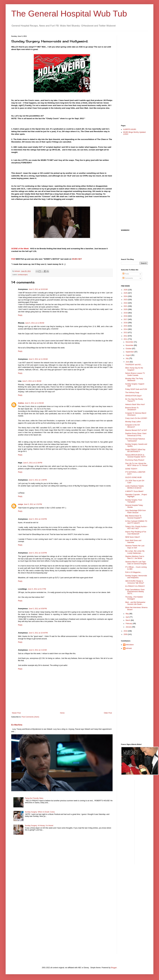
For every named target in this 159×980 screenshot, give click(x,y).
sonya (20, 504)
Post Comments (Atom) (30, 717)
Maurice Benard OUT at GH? (136, 430)
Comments (128, 278)
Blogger (114, 968)
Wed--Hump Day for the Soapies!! (134, 369)
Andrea (21, 403)
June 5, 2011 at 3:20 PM (38, 553)
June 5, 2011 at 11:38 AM (32, 381)
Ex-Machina (17, 725)
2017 (126, 319)
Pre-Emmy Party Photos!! (135, 460)
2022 (126, 303)
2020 (126, 309)
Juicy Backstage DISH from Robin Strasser (136, 511)
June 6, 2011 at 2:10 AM (38, 650)
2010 (126, 631)
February (129, 624)
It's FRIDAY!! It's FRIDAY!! (135, 586)
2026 (126, 290)
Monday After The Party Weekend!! (134, 380)
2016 (126, 323)
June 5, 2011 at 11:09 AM (35, 323)
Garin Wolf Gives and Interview (133, 541)
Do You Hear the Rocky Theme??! (134, 400)
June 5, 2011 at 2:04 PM (38, 519)
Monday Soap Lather (133, 422)
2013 (126, 333)
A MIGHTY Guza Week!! (134, 491)
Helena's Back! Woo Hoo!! (135, 404)
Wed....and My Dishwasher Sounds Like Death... (135, 603)
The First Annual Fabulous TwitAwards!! (135, 440)
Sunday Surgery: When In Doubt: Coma (40, 812)
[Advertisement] (132, 78)
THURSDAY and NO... (134, 365)
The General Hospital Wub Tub (69, 14)
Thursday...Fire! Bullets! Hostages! (134, 598)
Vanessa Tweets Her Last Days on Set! (135, 547)
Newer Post (16, 713)
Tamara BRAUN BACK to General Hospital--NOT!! (135, 456)
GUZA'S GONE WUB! (133, 477)
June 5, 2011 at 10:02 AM (38, 289)
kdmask (129, 648)
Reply (20, 315)
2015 (126, 326)
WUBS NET (77, 259)
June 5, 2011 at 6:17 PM (37, 589)
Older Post (108, 713)
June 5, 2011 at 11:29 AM (38, 359)
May (127, 614)
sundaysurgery (23, 275)
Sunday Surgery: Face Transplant (134, 501)
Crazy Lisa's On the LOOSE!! (136, 418)
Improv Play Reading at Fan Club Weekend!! (136, 533)
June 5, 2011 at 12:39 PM (33, 463)
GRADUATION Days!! (133, 396)
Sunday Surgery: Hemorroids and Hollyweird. (136, 577)
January (129, 627)
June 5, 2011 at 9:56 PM (38, 609)
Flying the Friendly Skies (34, 798)
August (129, 355)
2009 (126, 634)
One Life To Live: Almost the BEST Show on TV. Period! (136, 464)
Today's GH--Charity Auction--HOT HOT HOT (136, 528)
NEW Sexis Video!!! (133, 537)
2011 (126, 339)
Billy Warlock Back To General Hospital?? (134, 517)
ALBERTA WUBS (130, 129)
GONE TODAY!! (131, 469)
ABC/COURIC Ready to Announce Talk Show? (135, 582)
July (127, 358)
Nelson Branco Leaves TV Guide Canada (135, 374)
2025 (126, 293)
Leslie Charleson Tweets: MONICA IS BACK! (135, 487)
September (130, 352)
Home (62, 713)
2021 (126, 306)
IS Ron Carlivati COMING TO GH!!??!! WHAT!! (136, 522)
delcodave (130, 645)
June (128, 362)
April (128, 617)
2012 (126, 336)
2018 (126, 316)
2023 (126, 300)
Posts (126, 274)
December (130, 342)
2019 (126, 313)
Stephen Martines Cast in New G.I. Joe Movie (135, 557)
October (129, 349)
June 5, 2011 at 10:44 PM (38, 633)
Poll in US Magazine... (134, 572)
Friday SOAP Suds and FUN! (136, 389)
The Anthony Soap (132, 393)
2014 (126, 329)
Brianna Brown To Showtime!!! (132, 409)
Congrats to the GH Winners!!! (132, 426)
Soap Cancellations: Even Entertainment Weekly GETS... (135, 592)
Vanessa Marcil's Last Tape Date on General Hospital (136, 563)
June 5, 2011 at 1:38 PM (38, 480)
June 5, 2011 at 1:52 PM (33, 504)
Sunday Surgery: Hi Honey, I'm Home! (39, 826)
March (128, 620)
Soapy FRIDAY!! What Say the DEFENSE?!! (135, 451)
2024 (126, 296)
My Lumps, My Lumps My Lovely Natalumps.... (135, 552)
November (130, 345)
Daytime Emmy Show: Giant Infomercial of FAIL (136, 434)
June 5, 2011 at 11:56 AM (34, 403)
